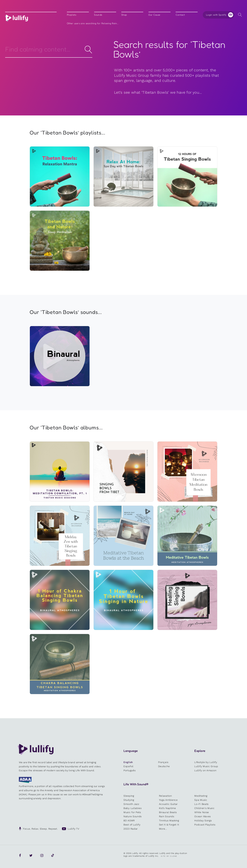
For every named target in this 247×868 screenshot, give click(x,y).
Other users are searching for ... (93, 23)
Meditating (201, 796)
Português (130, 770)
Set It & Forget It (169, 825)
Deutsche (164, 766)
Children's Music (204, 808)
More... (163, 829)
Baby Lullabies (133, 808)
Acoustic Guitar (168, 804)
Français (163, 762)
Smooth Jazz (131, 804)
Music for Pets (132, 812)
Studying (129, 800)
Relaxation (165, 796)
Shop (124, 15)
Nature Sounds (133, 816)
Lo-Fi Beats (201, 804)
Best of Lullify (132, 825)
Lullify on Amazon (205, 770)
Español (128, 766)
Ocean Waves (203, 816)
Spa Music (201, 800)
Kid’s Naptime (167, 808)
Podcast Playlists (205, 825)
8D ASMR (129, 820)
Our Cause (154, 15)
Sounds (98, 15)
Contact (180, 15)
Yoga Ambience (168, 800)
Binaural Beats (168, 812)
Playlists (72, 15)
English (128, 762)
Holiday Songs (203, 820)
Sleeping (129, 796)
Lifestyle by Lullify (206, 762)
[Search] (49, 49)
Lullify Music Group (206, 766)
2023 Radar (131, 829)
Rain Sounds (167, 816)
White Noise (202, 812)
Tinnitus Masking (169, 820)
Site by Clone (169, 856)
